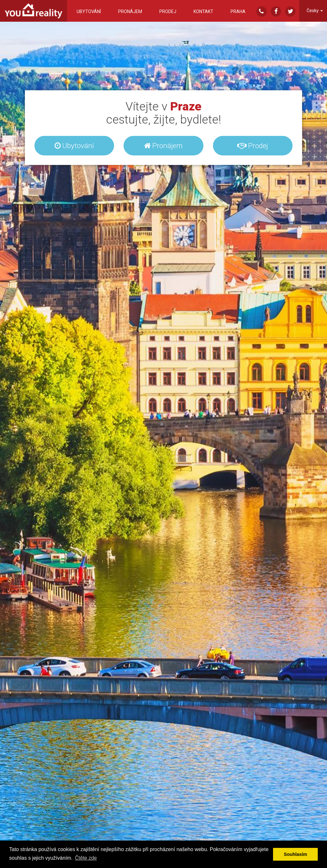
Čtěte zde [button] (86, 858)
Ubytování (89, 11)
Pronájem (130, 11)
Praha (238, 11)
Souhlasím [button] (296, 854)
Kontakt (203, 11)
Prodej (168, 11)
